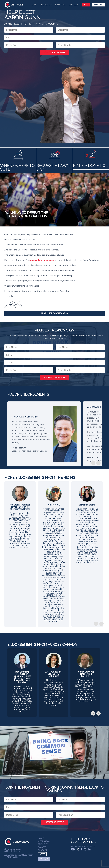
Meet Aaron (46, 5)
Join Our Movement (55, 52)
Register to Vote (54, 822)
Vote (86, 5)
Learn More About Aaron (55, 313)
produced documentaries (41, 260)
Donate (42, 847)
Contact (74, 5)
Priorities (60, 5)
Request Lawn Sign (54, 377)
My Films (99, 5)
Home (33, 5)
